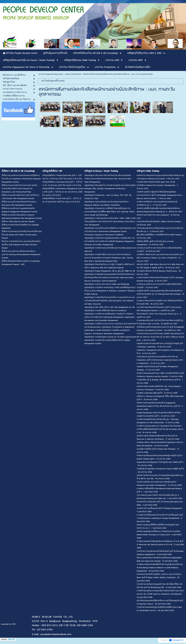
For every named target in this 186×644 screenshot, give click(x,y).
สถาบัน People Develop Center (51, 74)
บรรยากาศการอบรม (73, 74)
